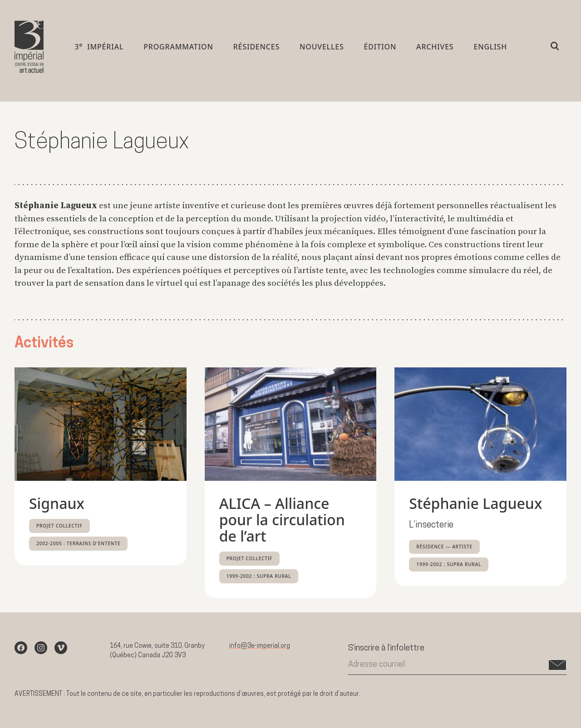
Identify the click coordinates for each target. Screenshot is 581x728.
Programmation (178, 49)
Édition (380, 49)
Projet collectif (59, 526)
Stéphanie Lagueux (475, 503)
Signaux (57, 503)
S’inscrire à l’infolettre (386, 648)
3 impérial (99, 48)
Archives (435, 49)
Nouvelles (322, 49)
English (490, 49)
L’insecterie (431, 526)
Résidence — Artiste (444, 547)
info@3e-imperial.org (260, 646)
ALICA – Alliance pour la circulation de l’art (282, 520)
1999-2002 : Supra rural (259, 576)
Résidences (256, 49)
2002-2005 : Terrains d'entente (78, 543)
